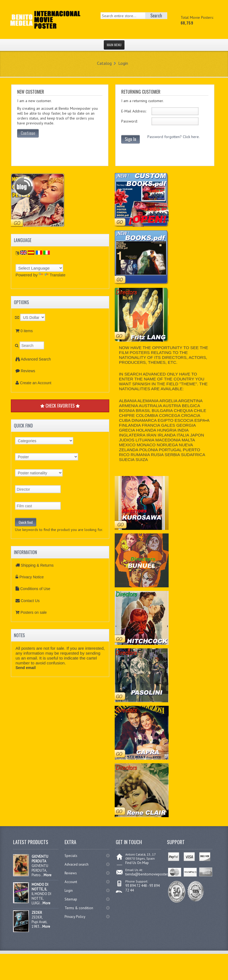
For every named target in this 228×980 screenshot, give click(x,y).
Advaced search (77, 864)
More (48, 875)
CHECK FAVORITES (60, 406)
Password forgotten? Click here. (174, 137)
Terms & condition (79, 908)
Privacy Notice (31, 577)
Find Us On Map (137, 863)
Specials (71, 856)
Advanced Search (36, 359)
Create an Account (36, 383)
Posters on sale (34, 612)
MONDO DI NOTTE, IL (40, 887)
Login (123, 63)
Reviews (28, 371)
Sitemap (71, 899)
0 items (27, 331)
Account (71, 882)
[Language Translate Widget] (39, 268)
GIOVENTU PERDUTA (40, 859)
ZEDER (37, 913)
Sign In (130, 139)
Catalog (104, 63)
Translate (52, 275)
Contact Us (30, 601)
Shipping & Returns (37, 565)
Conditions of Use (35, 589)
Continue (28, 133)
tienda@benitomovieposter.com (150, 874)
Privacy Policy (75, 917)
